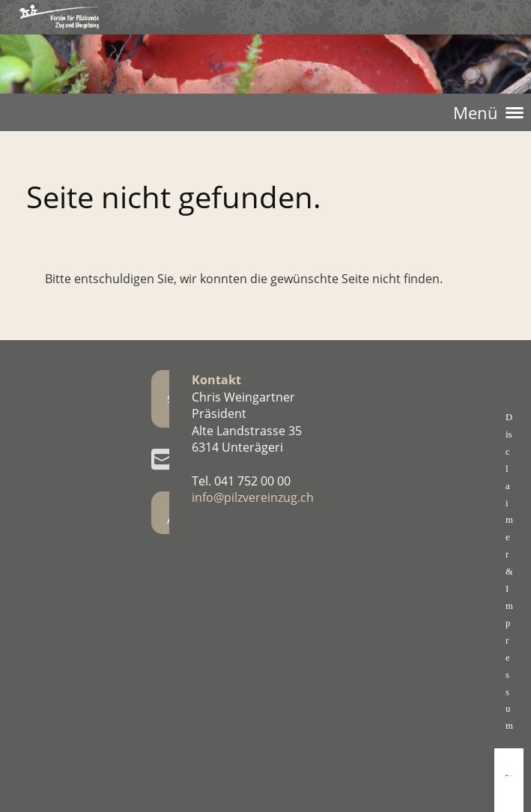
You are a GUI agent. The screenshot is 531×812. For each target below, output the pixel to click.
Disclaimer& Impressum (509, 572)
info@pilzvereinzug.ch (253, 497)
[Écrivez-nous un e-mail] (162, 459)
